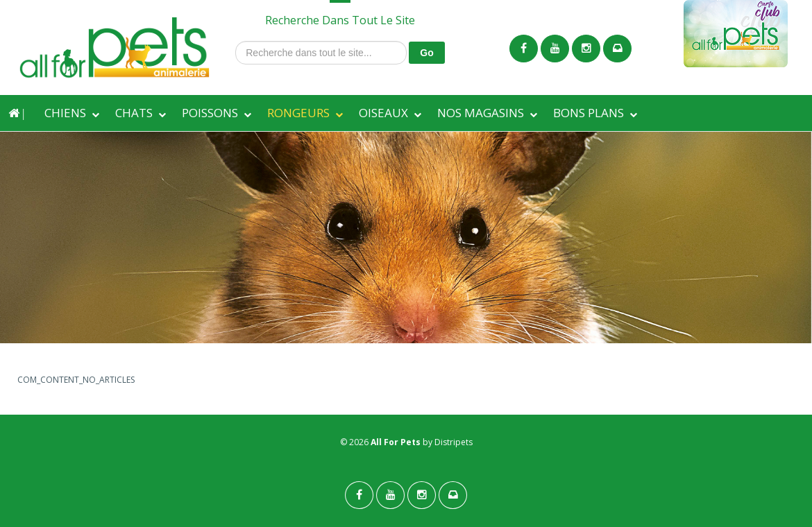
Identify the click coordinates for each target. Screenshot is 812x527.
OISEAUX (383, 113)
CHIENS (65, 113)
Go (426, 53)
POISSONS (210, 113)
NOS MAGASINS (481, 113)
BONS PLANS (589, 113)
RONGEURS (298, 113)
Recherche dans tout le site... (236, 41)
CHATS (134, 113)
